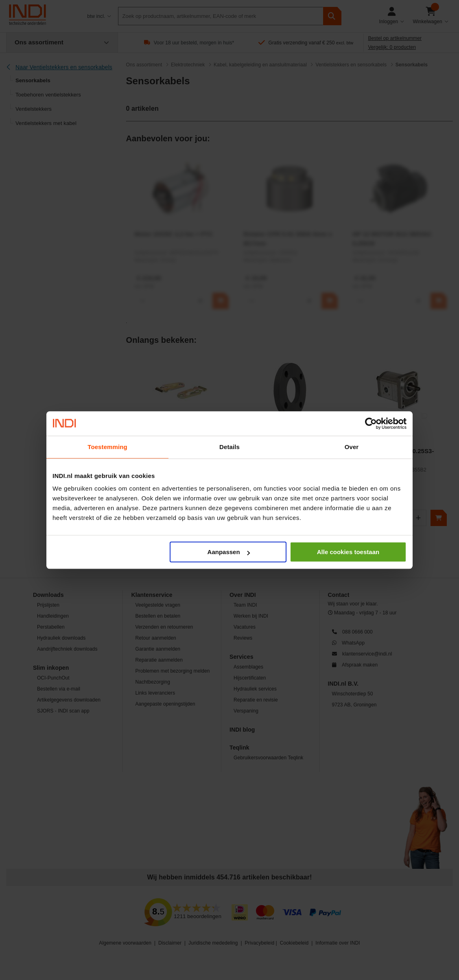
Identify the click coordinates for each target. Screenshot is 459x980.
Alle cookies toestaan (348, 552)
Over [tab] (352, 447)
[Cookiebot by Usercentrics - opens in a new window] (371, 423)
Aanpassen (229, 552)
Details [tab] (229, 447)
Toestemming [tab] (107, 447)
